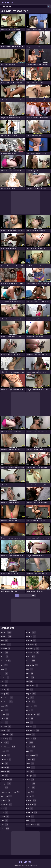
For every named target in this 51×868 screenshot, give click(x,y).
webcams (31, 804)
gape (4, 763)
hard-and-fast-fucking (10, 792)
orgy (30, 698)
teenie (30, 780)
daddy (5, 694)
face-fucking (7, 735)
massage (31, 640)
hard (5, 788)
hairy (4, 776)
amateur (6, 632)
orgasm (31, 694)
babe (5, 653)
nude (30, 673)
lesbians (31, 636)
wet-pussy (32, 812)
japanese (6, 800)
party (30, 710)
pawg (30, 718)
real (30, 722)
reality (31, 735)
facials (5, 751)
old (29, 681)
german (5, 771)
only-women (32, 685)
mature (31, 657)
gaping (5, 767)
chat (4, 685)
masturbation (33, 653)
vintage (31, 788)
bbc (4, 665)
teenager (31, 776)
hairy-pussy (6, 780)
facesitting (6, 739)
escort (5, 718)
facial (5, 743)
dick (4, 706)
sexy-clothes (32, 755)
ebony (5, 714)
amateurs (6, 636)
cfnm (4, 681)
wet (30, 808)
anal (4, 640)
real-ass (31, 726)
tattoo (30, 767)
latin (5, 825)
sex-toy (31, 747)
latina (5, 829)
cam (4, 673)
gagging (5, 755)
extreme (5, 731)
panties (30, 702)
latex (4, 821)
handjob (6, 784)
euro (4, 722)
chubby (5, 690)
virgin (30, 792)
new (30, 669)
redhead (31, 739)
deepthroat (7, 702)
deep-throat (7, 698)
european (6, 726)
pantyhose (31, 706)
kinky (4, 812)
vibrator (31, 784)
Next (34, 595)
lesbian (31, 632)
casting (5, 677)
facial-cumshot (8, 747)
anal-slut (6, 649)
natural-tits (32, 665)
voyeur (30, 796)
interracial (6, 796)
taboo (30, 763)
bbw (4, 669)
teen (30, 771)
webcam (31, 800)
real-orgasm (33, 731)
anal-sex (6, 645)
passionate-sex (33, 714)
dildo (5, 710)
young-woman (33, 825)
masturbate (32, 645)
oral (30, 690)
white (30, 817)
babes (5, 657)
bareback (6, 661)
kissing (5, 817)
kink (4, 808)
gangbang (6, 759)
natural (31, 661)
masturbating (33, 649)
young (30, 821)
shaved (31, 759)
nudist (30, 677)
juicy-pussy (6, 804)
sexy (30, 751)
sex (30, 743)
